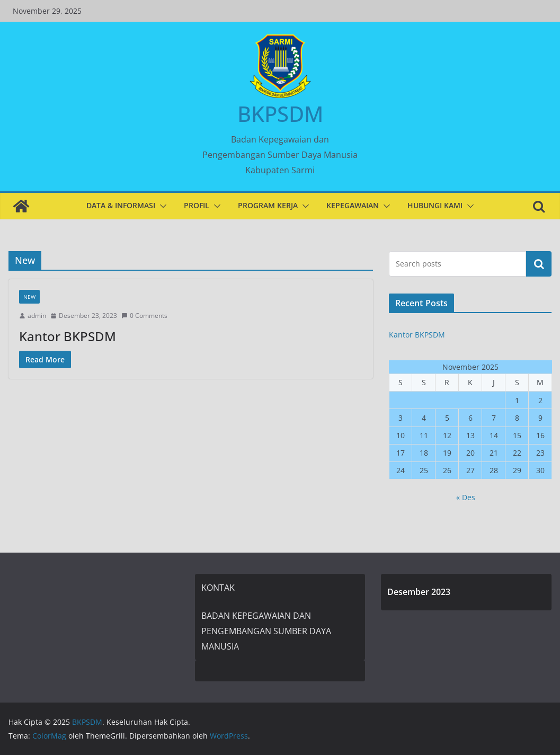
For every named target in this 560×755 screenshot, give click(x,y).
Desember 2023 (419, 592)
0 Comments (144, 316)
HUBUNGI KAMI (435, 205)
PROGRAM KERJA (268, 205)
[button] (161, 206)
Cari (539, 263)
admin (37, 316)
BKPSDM (280, 114)
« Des (466, 497)
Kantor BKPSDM (68, 336)
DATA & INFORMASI (121, 205)
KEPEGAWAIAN (353, 205)
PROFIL (197, 205)
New (29, 297)
